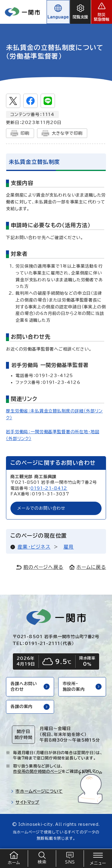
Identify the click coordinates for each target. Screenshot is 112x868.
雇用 (69, 547)
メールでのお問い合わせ (41, 508)
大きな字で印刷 (62, 133)
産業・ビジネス (34, 547)
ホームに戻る (88, 567)
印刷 (20, 133)
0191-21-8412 (49, 488)
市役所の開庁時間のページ (37, 772)
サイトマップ (25, 802)
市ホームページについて (37, 791)
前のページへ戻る (40, 567)
